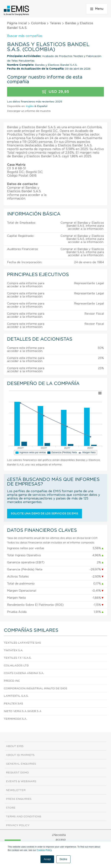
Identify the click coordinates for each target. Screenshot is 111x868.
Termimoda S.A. (15, 719)
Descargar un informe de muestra (29, 111)
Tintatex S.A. (13, 650)
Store (11, 808)
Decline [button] (63, 859)
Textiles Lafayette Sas (22, 643)
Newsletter (16, 790)
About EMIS (15, 746)
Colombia (38, 23)
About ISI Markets (20, 755)
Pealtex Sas (13, 704)
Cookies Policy (44, 850)
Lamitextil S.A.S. (16, 696)
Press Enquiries (19, 799)
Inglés (30, 106)
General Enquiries (21, 764)
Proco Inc (12, 681)
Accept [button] (47, 859)
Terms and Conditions (24, 817)
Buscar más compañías (25, 36)
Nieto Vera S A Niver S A (23, 711)
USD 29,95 (56, 92)
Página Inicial (17, 23)
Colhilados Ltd (16, 666)
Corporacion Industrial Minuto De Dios (36, 689)
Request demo (17, 773)
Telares (55, 23)
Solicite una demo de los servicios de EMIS (45, 514)
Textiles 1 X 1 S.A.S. (18, 658)
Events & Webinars (21, 781)
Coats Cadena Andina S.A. (24, 673)
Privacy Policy (18, 825)
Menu (97, 9)
